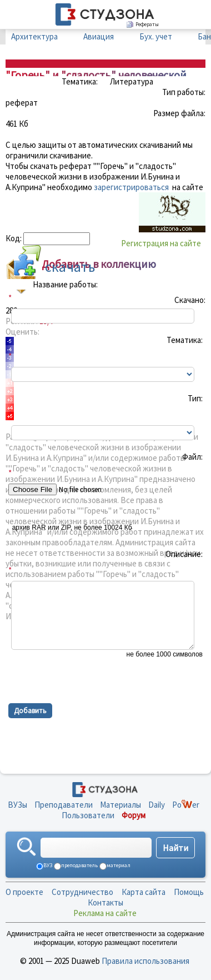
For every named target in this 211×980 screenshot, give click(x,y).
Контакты (105, 902)
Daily (157, 805)
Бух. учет (156, 36)
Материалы (120, 805)
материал (118, 865)
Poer (186, 805)
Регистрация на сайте (161, 243)
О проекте (24, 892)
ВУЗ (47, 865)
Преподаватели (64, 805)
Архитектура (34, 36)
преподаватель (79, 865)
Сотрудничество (82, 892)
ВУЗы (17, 805)
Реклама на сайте (105, 913)
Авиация (99, 36)
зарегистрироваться (131, 187)
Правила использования (145, 961)
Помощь (189, 892)
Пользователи (88, 815)
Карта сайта (144, 892)
